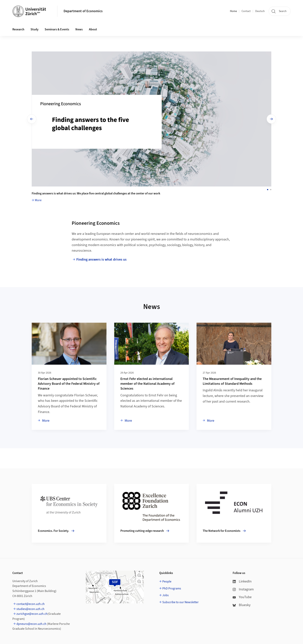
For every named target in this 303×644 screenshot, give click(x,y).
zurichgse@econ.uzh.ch (32, 614)
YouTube (242, 597)
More (38, 200)
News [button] (79, 29)
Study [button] (34, 29)
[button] (139, 575)
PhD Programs (172, 588)
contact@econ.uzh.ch (31, 604)
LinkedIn (242, 581)
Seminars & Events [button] (57, 29)
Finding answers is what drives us (101, 260)
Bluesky (242, 605)
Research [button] (18, 29)
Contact (246, 11)
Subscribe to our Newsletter (180, 602)
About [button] (93, 29)
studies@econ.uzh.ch (30, 609)
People (167, 582)
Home (233, 11)
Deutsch (260, 11)
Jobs (166, 595)
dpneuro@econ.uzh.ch (31, 624)
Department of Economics (83, 11)
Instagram (243, 589)
